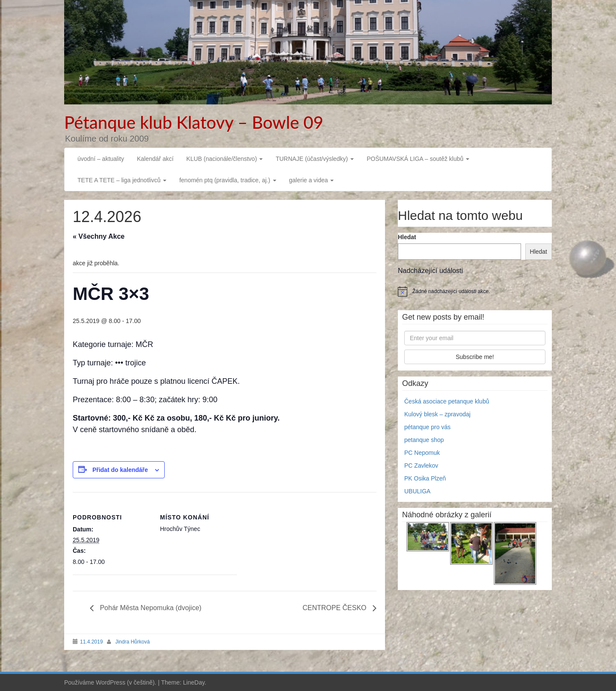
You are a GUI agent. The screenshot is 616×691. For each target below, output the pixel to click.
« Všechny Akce (99, 236)
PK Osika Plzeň (425, 478)
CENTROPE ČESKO (335, 608)
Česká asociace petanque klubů (447, 401)
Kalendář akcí (155, 159)
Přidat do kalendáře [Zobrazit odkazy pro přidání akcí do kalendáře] (120, 470)
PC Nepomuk (422, 453)
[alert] (475, 291)
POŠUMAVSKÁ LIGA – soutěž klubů (418, 159)
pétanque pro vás (427, 427)
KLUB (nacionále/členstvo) (225, 159)
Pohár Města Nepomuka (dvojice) (150, 608)
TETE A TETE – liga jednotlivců (122, 180)
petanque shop (424, 440)
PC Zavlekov (421, 466)
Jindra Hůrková (132, 642)
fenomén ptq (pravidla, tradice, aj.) (228, 180)
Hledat (407, 237)
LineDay (194, 682)
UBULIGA (417, 491)
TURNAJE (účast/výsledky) (315, 159)
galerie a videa (312, 180)
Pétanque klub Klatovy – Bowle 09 (194, 122)
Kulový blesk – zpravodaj (437, 414)
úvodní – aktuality (101, 159)
